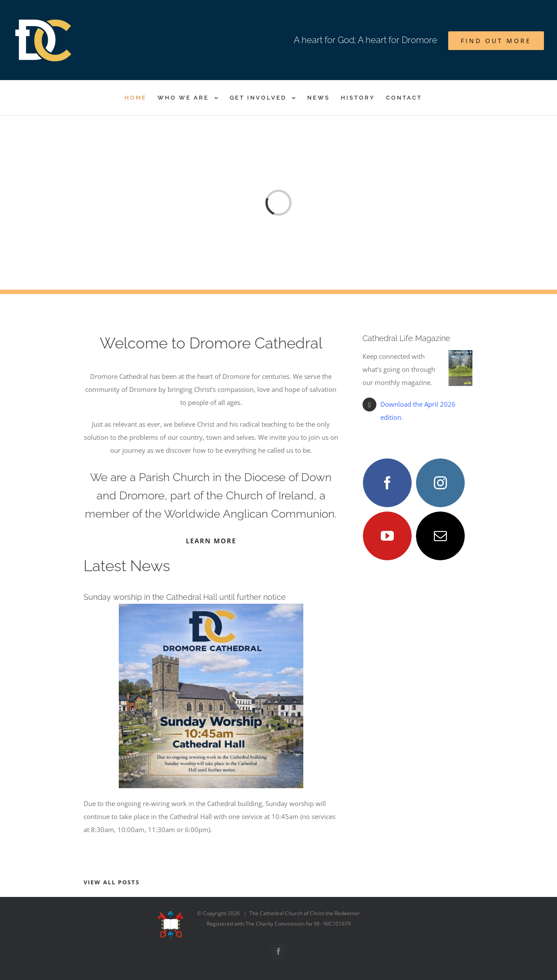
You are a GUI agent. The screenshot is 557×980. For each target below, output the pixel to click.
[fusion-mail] (440, 536)
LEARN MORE (211, 541)
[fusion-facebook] (387, 483)
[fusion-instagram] (440, 483)
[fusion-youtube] (387, 536)
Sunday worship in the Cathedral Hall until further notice (185, 597)
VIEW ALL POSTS (112, 882)
